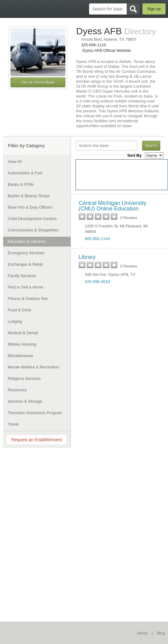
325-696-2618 (97, 282)
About (142, 633)
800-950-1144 (97, 239)
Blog (161, 633)
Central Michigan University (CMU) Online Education (112, 206)
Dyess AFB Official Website (107, 50)
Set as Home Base (38, 82)
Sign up (154, 9)
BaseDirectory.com (8, 9)
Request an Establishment (37, 440)
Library (87, 257)
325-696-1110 (94, 45)
